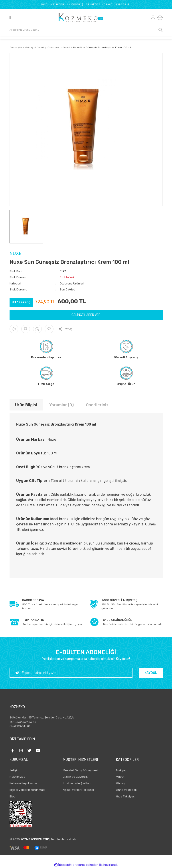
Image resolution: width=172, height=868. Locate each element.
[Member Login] (153, 18)
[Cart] (160, 18)
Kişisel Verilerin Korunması (27, 790)
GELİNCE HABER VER (86, 315)
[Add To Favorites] (49, 329)
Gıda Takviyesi (126, 796)
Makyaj (121, 770)
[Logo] (81, 18)
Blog (13, 796)
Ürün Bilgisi (26, 405)
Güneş (121, 783)
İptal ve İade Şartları (77, 783)
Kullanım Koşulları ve (23, 783)
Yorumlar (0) (61, 405)
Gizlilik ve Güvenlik (75, 777)
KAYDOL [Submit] (151, 673)
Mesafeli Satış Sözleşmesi (80, 770)
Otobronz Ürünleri (72, 283)
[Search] (86, 30)
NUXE (16, 253)
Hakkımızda (17, 777)
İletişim (14, 770)
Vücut (120, 777)
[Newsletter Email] (71, 673)
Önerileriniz (97, 405)
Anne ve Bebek (126, 790)
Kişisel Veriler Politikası (78, 790)
